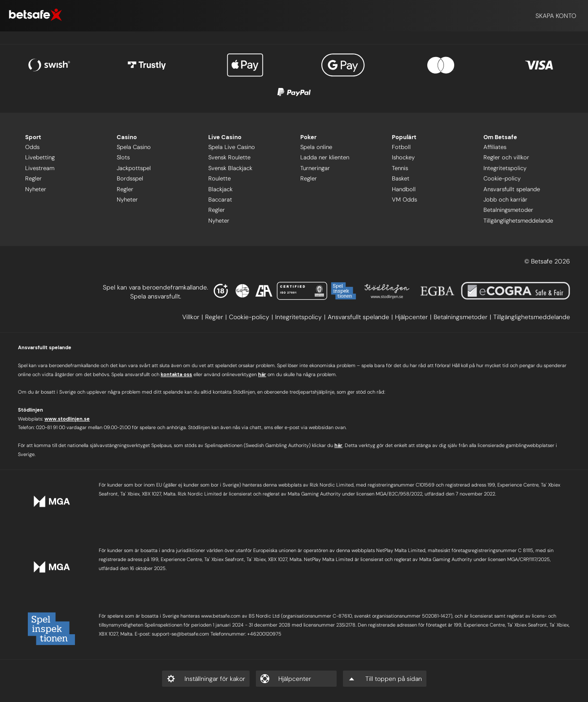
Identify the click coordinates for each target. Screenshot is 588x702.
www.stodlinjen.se (67, 419)
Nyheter (36, 189)
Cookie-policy (502, 178)
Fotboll (401, 147)
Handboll (404, 189)
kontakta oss (176, 374)
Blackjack (220, 189)
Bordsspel (130, 178)
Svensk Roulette (229, 157)
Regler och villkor (506, 157)
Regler (33, 178)
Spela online (316, 147)
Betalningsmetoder (508, 210)
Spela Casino (134, 147)
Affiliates (495, 147)
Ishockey (403, 157)
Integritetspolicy (505, 168)
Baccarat (220, 200)
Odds (32, 147)
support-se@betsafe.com (180, 634)
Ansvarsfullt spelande (512, 189)
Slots (123, 157)
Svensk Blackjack (230, 168)
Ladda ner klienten (325, 157)
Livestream (40, 168)
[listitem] (194, 317)
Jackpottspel (134, 168)
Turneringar (315, 168)
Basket (401, 178)
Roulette (219, 178)
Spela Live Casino (232, 147)
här (262, 374)
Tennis (400, 168)
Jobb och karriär (505, 200)
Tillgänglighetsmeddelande (518, 221)
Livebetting (40, 157)
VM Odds (404, 200)
